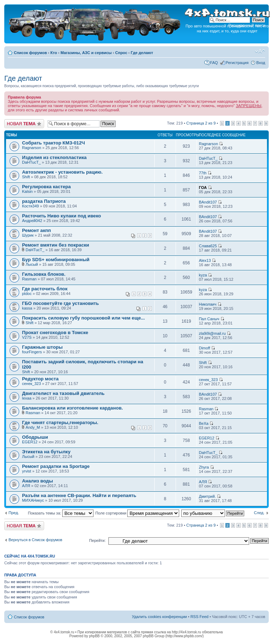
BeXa (204, 423)
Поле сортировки (137, 513)
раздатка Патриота (44, 201)
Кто (54, 53)
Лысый (32, 264)
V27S (27, 337)
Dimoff (204, 348)
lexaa (27, 398)
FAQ (214, 63)
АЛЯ (26, 486)
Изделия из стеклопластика (54, 157)
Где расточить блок (45, 289)
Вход (261, 63)
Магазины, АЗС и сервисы (86, 53)
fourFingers (32, 352)
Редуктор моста (40, 379)
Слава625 (208, 246)
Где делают (142, 53)
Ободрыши (35, 437)
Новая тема (24, 124)
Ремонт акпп (36, 230)
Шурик (28, 235)
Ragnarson (32, 148)
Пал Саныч (209, 319)
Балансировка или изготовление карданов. (73, 408)
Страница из (201, 123)
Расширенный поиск (247, 25)
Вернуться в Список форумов (35, 540)
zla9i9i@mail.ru (212, 333)
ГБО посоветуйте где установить (60, 303)
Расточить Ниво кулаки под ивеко (61, 216)
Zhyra (204, 467)
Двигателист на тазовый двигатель (63, 393)
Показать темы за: (61, 513)
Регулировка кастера (46, 187)
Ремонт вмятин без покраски (56, 245)
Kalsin (27, 191)
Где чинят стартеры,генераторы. (60, 423)
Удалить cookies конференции (159, 617)
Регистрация (237, 63)
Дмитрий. (207, 496)
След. (259, 513)
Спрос (121, 53)
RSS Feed (200, 617)
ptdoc (27, 294)
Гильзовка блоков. (44, 274)
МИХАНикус (33, 500)
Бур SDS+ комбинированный (56, 260)
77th (202, 173)
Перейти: (98, 540)
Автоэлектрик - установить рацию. (62, 172)
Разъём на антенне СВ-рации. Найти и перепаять (79, 495)
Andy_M (33, 427)
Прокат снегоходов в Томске (55, 332)
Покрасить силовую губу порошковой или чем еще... (83, 318)
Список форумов (30, 53)
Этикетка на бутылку (46, 452)
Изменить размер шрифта (260, 51)
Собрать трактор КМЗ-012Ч (53, 143)
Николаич (207, 304)
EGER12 (30, 442)
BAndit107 (208, 202)
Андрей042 (32, 221)
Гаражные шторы (42, 347)
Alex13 (205, 260)
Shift (26, 177)
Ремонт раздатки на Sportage (56, 466)
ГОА (203, 188)
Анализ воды (38, 481)
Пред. (14, 513)
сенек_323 (31, 384)
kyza (203, 275)
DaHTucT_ (31, 162)
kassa (27, 308)
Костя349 (30, 206)
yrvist (27, 471)
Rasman (29, 279)
